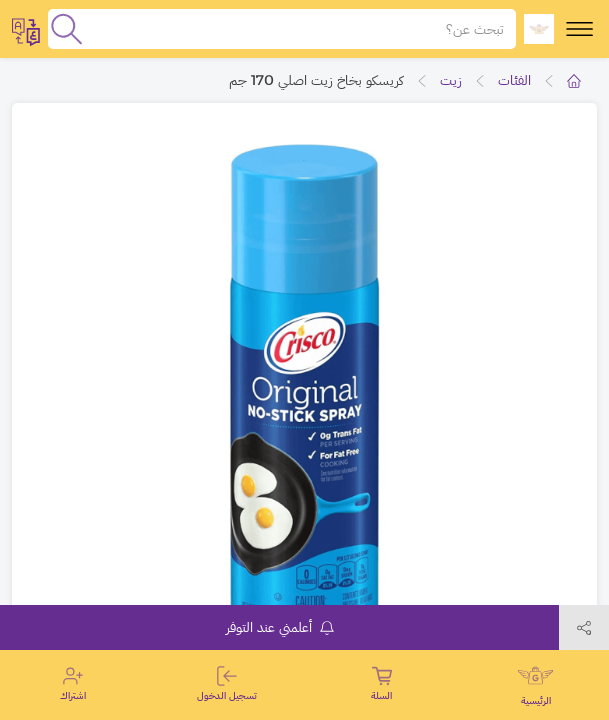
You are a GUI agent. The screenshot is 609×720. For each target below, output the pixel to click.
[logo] (539, 29)
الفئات (514, 80)
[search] (66, 29)
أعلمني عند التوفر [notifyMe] (280, 627)
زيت (451, 80)
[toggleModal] (26, 29)
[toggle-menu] (579, 29)
